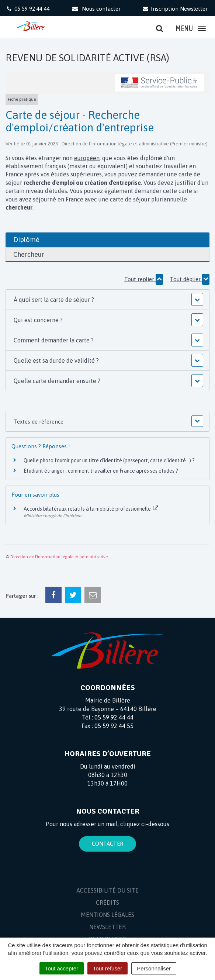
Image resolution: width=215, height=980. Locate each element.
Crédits (107, 903)
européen (87, 158)
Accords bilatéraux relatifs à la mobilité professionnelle (91, 509)
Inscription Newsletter (175, 9)
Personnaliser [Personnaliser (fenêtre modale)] (154, 968)
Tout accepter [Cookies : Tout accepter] (62, 968)
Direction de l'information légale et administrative (59, 557)
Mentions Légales (107, 915)
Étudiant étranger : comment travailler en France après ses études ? (101, 471)
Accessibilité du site (107, 890)
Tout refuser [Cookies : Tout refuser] (107, 968)
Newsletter (107, 927)
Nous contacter (96, 9)
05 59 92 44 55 (114, 726)
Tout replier (144, 279)
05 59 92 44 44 (114, 717)
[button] (108, 300)
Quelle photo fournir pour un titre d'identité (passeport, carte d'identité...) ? (109, 460)
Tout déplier (190, 279)
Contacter (107, 844)
